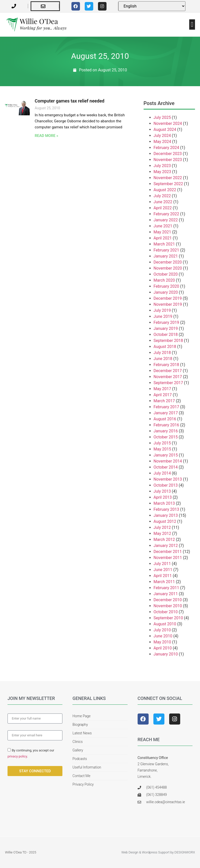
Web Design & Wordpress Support (145, 852)
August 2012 (165, 521)
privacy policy (17, 756)
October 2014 (166, 467)
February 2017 (166, 407)
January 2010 (166, 654)
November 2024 (168, 123)
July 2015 (162, 443)
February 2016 (166, 425)
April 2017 (163, 395)
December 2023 (168, 154)
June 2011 (163, 570)
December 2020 (168, 262)
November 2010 (168, 606)
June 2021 (163, 226)
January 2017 (166, 413)
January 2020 (166, 292)
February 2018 (166, 365)
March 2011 (164, 582)
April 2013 (163, 497)
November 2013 (168, 479)
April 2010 (163, 648)
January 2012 (166, 546)
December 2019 (168, 298)
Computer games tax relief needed (70, 101)
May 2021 (162, 232)
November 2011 (168, 558)
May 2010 (162, 642)
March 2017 (164, 401)
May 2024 (162, 142)
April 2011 (163, 576)
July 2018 (162, 353)
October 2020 (166, 274)
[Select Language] (152, 6)
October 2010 (166, 612)
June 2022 (163, 202)
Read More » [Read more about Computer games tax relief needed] (47, 136)
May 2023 (162, 172)
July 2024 (162, 136)
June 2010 (163, 636)
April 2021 (163, 238)
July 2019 (162, 310)
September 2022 (168, 184)
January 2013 (166, 515)
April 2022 (163, 208)
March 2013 (164, 503)
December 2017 (168, 371)
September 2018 (168, 341)
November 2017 (168, 377)
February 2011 (166, 588)
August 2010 (165, 624)
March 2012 (164, 540)
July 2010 (162, 630)
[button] (192, 24)
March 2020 (164, 280)
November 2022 (168, 178)
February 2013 (166, 509)
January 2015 (166, 455)
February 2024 (166, 148)
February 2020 (166, 286)
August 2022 (165, 190)
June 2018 (163, 359)
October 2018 (166, 335)
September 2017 (168, 383)
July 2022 (162, 196)
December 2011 (168, 552)
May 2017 (162, 389)
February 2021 (166, 250)
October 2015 (166, 437)
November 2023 (168, 160)
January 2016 (166, 431)
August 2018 (165, 347)
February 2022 (166, 214)
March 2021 (164, 244)
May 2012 (162, 533)
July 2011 (162, 564)
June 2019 (163, 316)
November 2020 (168, 268)
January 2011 (166, 594)
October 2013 (166, 485)
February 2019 (166, 322)
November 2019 (168, 304)
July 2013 (162, 491)
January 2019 (166, 328)
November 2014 (168, 461)
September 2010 (168, 618)
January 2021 (166, 256)
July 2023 (162, 166)
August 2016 (165, 419)
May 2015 (162, 449)
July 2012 (162, 527)
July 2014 (162, 473)
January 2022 (166, 220)
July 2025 (162, 117)
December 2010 (168, 600)
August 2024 (165, 130)
